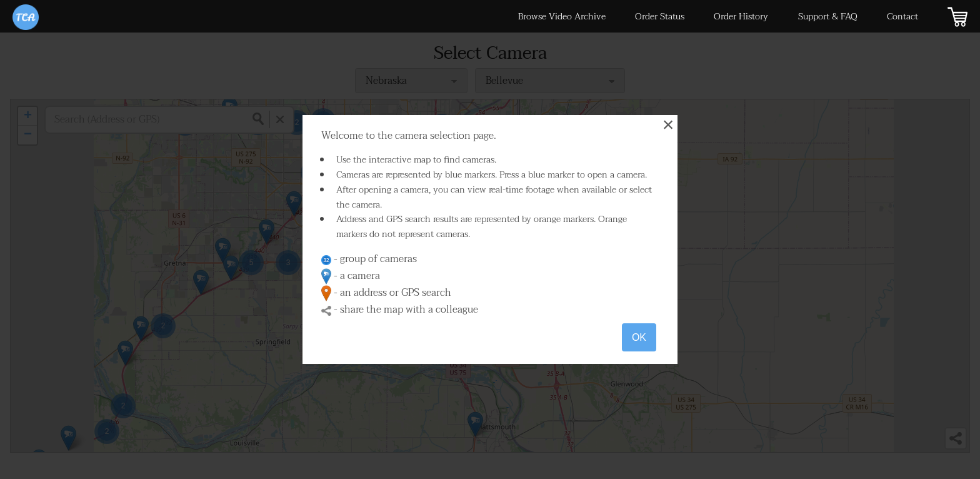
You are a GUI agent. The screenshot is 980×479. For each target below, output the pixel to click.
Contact (902, 17)
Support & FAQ (828, 17)
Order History (741, 17)
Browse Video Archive (562, 17)
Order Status (660, 17)
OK (639, 337)
